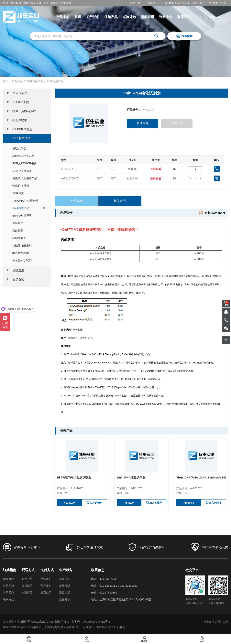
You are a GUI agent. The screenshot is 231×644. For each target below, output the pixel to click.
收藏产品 (177, 123)
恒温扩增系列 (29, 186)
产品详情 (77, 201)
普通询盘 (143, 123)
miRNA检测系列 (29, 215)
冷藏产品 (27, 593)
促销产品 (111, 17)
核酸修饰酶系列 (29, 245)
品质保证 (65, 579)
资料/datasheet (212, 213)
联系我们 (184, 17)
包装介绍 (27, 579)
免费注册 (66, 3)
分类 (87, 639)
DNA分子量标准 (29, 171)
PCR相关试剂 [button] (18, 138)
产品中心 (63, 17)
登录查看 (156, 169)
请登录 (54, 3)
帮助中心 (153, 3)
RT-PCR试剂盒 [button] (19, 129)
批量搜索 (184, 36)
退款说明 (65, 593)
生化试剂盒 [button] (17, 93)
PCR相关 (29, 193)
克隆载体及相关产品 (29, 178)
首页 (78, 17)
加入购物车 (94, 503)
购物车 (144, 639)
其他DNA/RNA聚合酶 (29, 201)
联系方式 (8, 599)
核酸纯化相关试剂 (29, 156)
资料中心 (166, 17)
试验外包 (129, 17)
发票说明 (46, 593)
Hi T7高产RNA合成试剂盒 (74, 477)
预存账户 (46, 586)
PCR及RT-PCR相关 (29, 163)
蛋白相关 (29, 230)
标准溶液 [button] (15, 271)
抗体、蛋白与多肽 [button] (21, 111)
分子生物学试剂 (29, 260)
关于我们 (93, 17)
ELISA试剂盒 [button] (18, 102)
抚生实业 (223, 622)
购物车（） (214, 17)
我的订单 (135, 3)
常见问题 (8, 586)
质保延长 (65, 599)
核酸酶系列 (29, 238)
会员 (202, 639)
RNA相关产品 (55, 81)
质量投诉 (65, 586)
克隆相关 (29, 223)
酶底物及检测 (29, 253)
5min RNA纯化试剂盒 (131, 477)
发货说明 (27, 586)
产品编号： (134, 110)
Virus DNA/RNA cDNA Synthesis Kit (201, 477)
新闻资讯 (148, 17)
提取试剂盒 (29, 148)
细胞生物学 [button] (17, 120)
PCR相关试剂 (35, 81)
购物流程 (8, 579)
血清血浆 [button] (15, 280)
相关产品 (120, 201)
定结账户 (46, 579)
